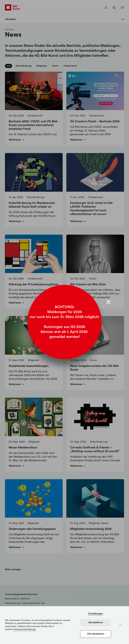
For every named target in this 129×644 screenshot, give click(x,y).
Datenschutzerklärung (24, 630)
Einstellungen (96, 614)
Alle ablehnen (96, 623)
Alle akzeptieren (96, 634)
